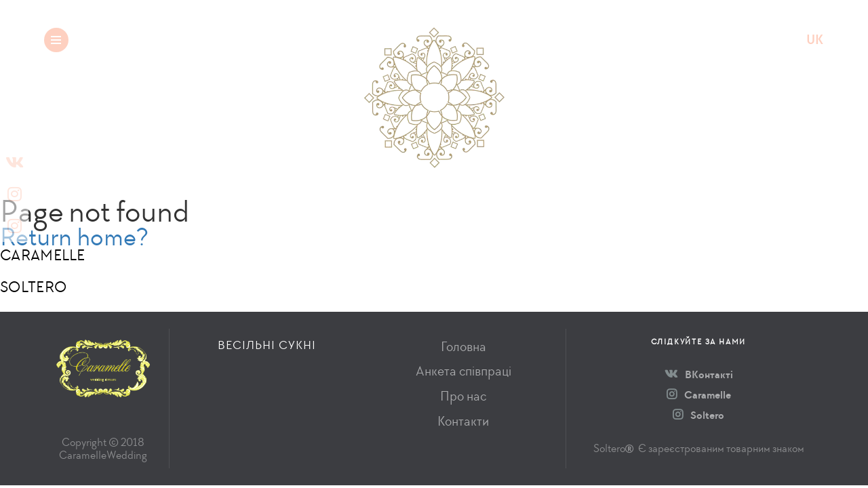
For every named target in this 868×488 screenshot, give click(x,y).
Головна (463, 347)
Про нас (463, 396)
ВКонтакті (699, 374)
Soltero (698, 415)
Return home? (74, 237)
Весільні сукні (163, 40)
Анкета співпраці (463, 371)
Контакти (463, 421)
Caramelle (699, 395)
